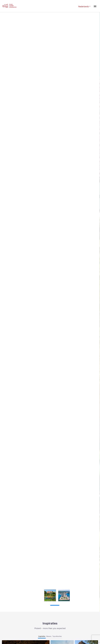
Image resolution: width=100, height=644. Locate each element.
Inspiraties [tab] (42, 636)
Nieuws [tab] (49, 636)
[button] (94, 575)
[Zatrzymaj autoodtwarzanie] (32, 605)
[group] (36, 595)
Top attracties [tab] (57, 636)
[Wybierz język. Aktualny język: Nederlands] (84, 7)
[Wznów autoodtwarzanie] (36, 605)
